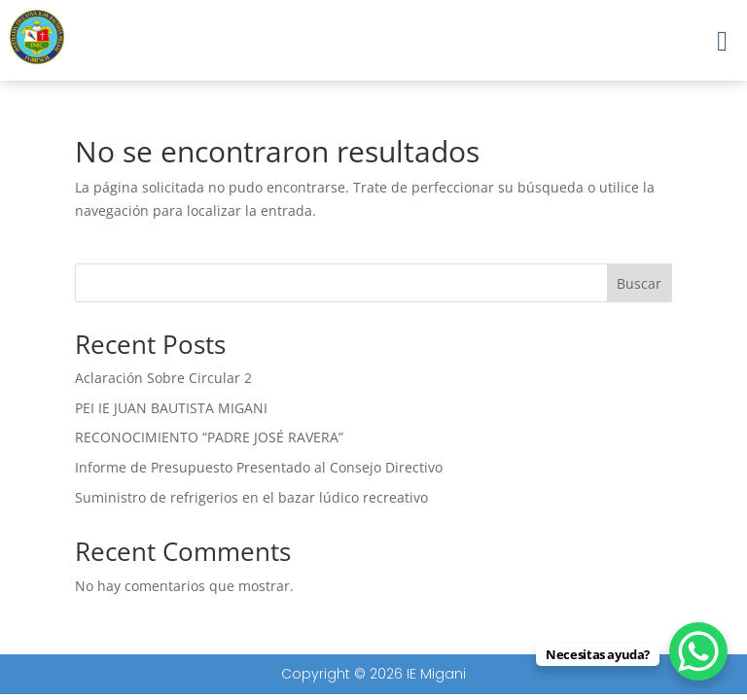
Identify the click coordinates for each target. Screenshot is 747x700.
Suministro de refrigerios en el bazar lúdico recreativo (251, 497)
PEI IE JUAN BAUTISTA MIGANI (171, 408)
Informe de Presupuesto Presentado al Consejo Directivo (259, 467)
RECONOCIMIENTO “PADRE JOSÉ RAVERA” (209, 437)
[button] (722, 40)
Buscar (639, 283)
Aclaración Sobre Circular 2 (163, 378)
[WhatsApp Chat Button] (698, 651)
